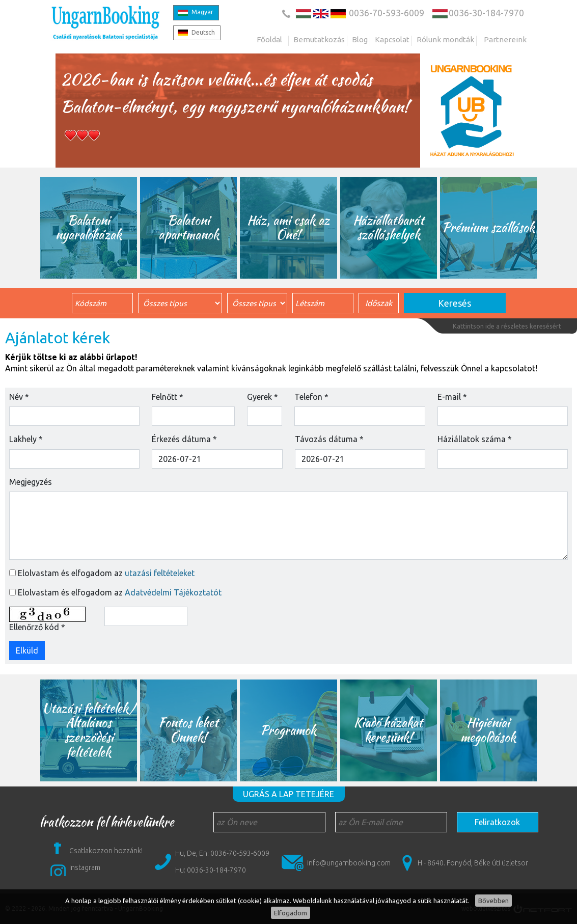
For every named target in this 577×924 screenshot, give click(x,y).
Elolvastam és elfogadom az (106, 573)
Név (19, 397)
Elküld (27, 650)
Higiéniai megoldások (488, 730)
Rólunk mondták (445, 39)
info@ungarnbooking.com (349, 863)
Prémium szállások (488, 227)
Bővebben (493, 901)
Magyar (202, 12)
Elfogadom (291, 913)
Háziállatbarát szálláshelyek (389, 228)
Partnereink (505, 39)
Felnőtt (168, 397)
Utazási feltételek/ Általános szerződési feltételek (89, 730)
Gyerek (263, 397)
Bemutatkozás (319, 39)
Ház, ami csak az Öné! (289, 228)
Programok (289, 730)
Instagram (85, 867)
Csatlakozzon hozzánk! (106, 851)
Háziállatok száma (475, 439)
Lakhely (26, 439)
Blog (360, 39)
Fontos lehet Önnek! (189, 730)
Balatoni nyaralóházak (89, 228)
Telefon (311, 397)
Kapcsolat (392, 39)
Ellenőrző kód (37, 627)
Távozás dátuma (329, 439)
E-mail (452, 397)
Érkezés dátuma (184, 439)
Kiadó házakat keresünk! (388, 730)
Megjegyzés (31, 482)
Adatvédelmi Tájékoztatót (173, 592)
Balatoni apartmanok (189, 228)
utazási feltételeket (160, 573)
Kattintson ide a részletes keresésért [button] (507, 326)
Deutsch (203, 32)
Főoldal (269, 39)
